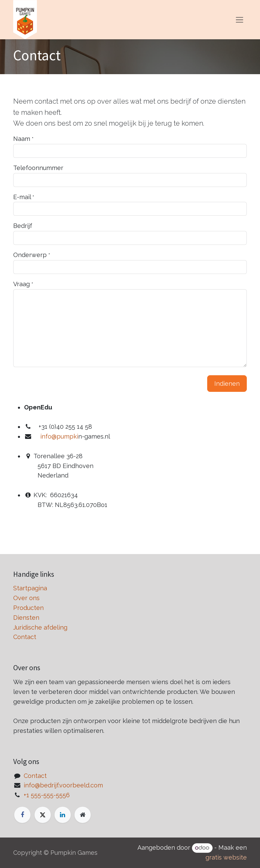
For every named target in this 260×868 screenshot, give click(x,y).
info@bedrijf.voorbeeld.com (63, 785)
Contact (25, 637)
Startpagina (30, 588)
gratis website (226, 857)
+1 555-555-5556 (47, 795)
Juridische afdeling (40, 627)
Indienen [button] (227, 384)
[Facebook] (22, 815)
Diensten (26, 618)
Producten (28, 608)
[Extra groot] (83, 815)
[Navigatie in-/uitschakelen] (240, 20)
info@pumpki (59, 436)
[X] (43, 815)
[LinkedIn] (63, 815)
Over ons (26, 598)
